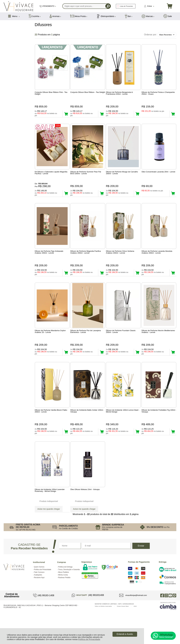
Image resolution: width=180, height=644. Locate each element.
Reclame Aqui (39, 599)
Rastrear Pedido (64, 599)
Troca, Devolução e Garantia (69, 591)
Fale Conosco (39, 594)
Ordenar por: (150, 35)
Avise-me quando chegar (49, 526)
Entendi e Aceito (125, 634)
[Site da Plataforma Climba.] (168, 627)
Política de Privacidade (89, 639)
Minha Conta (63, 596)
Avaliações (38, 596)
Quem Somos (39, 588)
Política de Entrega (65, 588)
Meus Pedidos (64, 594)
